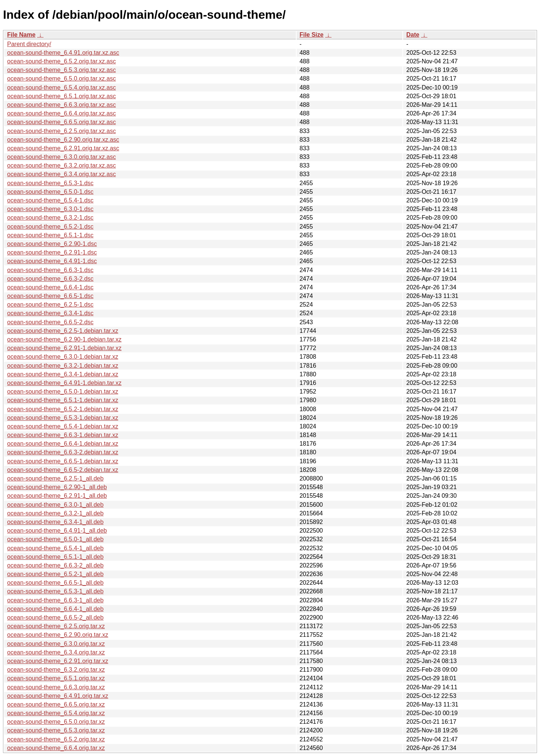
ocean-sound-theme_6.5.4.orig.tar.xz (56, 713)
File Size (312, 35)
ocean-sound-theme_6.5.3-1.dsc (50, 183)
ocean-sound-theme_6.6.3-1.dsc (50, 270)
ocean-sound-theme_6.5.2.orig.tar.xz (56, 739)
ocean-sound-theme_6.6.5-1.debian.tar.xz (63, 461)
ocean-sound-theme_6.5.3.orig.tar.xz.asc (61, 70)
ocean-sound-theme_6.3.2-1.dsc (50, 218)
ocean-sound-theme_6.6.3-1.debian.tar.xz (63, 435)
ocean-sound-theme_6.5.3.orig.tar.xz (56, 730)
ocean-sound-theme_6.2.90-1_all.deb (57, 487)
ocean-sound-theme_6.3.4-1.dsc (50, 313)
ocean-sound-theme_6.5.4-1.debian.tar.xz (63, 426)
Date (413, 35)
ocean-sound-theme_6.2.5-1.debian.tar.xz (63, 331)
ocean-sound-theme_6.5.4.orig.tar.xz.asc (61, 88)
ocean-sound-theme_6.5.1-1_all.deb (55, 557)
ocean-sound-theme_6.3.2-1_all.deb (55, 513)
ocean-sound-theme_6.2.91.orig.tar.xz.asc (63, 148)
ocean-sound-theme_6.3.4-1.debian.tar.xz (63, 374)
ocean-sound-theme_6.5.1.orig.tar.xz (56, 678)
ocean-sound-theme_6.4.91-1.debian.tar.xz (64, 383)
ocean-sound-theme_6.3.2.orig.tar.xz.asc (61, 165)
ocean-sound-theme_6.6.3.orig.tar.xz (56, 687)
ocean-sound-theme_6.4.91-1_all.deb (57, 531)
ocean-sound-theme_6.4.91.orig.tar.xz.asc (63, 53)
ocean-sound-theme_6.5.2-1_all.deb (55, 574)
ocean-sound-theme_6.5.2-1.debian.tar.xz (63, 409)
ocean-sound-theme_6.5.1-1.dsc (50, 235)
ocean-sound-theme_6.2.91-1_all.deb (57, 496)
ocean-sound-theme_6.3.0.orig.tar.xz (56, 644)
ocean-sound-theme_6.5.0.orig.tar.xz (56, 722)
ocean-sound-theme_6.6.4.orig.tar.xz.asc (61, 113)
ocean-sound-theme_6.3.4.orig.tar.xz (56, 652)
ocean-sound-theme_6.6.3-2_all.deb (55, 565)
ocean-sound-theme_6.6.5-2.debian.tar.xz (63, 470)
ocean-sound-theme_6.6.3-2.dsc (50, 279)
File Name (21, 35)
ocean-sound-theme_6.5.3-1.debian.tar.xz (63, 418)
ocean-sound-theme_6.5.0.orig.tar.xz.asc (61, 79)
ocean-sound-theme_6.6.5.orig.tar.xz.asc (61, 122)
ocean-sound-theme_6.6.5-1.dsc (50, 296)
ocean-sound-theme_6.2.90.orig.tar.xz (58, 635)
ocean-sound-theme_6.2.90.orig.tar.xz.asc (63, 140)
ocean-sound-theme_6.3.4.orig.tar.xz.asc (61, 174)
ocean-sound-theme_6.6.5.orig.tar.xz (56, 704)
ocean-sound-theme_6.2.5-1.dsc (50, 305)
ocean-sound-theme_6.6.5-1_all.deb (55, 583)
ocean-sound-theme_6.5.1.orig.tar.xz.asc (61, 96)
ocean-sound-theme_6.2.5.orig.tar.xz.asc (61, 131)
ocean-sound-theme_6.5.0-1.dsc (50, 192)
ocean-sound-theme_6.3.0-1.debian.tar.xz (63, 357)
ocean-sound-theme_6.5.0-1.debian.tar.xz (63, 391)
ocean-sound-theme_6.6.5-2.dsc (50, 322)
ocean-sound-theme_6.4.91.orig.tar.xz (58, 696)
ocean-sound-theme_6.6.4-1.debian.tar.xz (63, 444)
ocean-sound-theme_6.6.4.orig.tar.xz (56, 748)
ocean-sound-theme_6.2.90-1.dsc (52, 244)
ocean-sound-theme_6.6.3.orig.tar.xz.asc (61, 105)
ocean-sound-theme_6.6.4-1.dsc (50, 287)
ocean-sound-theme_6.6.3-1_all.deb (55, 600)
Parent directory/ (29, 44)
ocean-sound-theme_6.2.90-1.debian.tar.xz (64, 339)
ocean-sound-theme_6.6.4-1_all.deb (55, 609)
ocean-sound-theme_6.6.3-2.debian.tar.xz (63, 452)
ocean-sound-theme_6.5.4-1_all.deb (55, 548)
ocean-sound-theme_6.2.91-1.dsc (52, 252)
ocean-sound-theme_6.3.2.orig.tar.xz (56, 670)
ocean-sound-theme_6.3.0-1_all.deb (55, 505)
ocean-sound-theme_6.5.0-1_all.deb (55, 539)
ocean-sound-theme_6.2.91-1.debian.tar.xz (64, 348)
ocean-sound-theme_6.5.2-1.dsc (50, 227)
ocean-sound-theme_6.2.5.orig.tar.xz (56, 626)
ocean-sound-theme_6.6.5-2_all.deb (55, 618)
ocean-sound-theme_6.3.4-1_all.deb (55, 522)
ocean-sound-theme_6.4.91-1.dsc (52, 261)
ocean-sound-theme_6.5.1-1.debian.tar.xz (63, 400)
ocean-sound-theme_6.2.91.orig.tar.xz (58, 661)
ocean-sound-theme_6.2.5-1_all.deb (55, 478)
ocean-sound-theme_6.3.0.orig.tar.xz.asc (61, 157)
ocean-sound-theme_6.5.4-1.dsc (50, 200)
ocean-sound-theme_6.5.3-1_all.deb (55, 591)
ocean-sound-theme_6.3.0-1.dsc (50, 209)
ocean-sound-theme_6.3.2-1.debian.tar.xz (63, 366)
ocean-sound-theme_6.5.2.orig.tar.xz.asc (61, 61)
